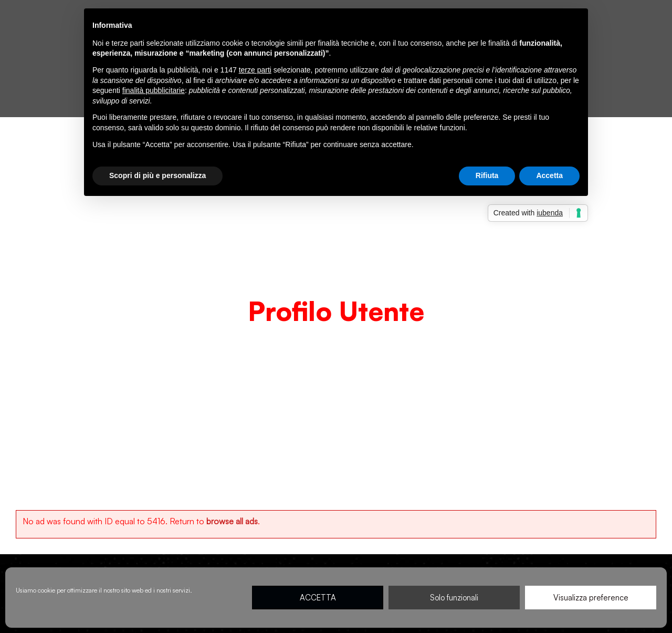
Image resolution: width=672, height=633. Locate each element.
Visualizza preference (591, 598)
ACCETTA (318, 598)
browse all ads (232, 521)
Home (296, 336)
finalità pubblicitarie (154, 90)
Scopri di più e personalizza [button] (157, 175)
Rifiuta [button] (487, 175)
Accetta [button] (549, 175)
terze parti (255, 70)
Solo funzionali (454, 598)
